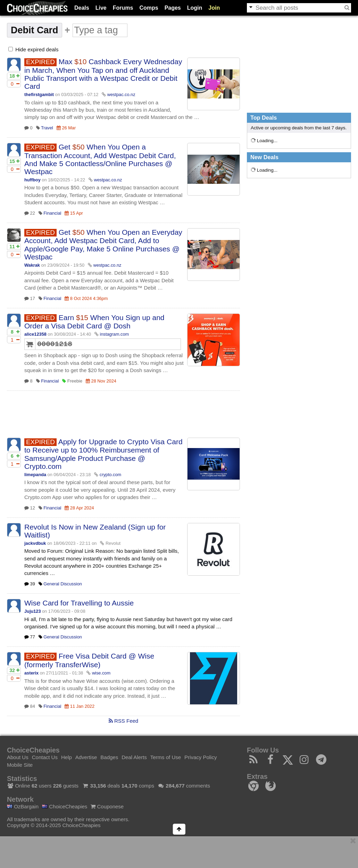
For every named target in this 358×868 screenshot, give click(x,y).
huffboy (32, 180)
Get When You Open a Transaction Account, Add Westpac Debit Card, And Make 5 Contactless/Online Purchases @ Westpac (100, 159)
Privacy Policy (201, 757)
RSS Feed (123, 721)
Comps (149, 8)
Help (66, 757)
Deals (82, 8)
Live (101, 8)
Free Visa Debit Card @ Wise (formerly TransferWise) (89, 660)
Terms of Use (166, 757)
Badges (109, 757)
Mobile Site (20, 765)
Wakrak (32, 265)
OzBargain (23, 806)
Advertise (86, 757)
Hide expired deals (33, 49)
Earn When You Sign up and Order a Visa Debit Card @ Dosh (94, 322)
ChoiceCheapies (65, 806)
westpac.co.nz (121, 94)
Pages (173, 8)
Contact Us (45, 757)
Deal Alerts (134, 757)
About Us (18, 757)
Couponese (107, 806)
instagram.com (115, 334)
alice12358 (35, 334)
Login (195, 8)
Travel (47, 128)
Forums (123, 8)
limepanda (35, 475)
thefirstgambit (39, 94)
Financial (52, 213)
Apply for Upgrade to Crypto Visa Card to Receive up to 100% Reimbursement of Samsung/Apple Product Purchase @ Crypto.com (103, 454)
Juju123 (32, 611)
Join (214, 8)
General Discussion (63, 584)
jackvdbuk (35, 543)
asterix (31, 673)
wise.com (101, 673)
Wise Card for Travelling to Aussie (79, 603)
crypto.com (110, 475)
